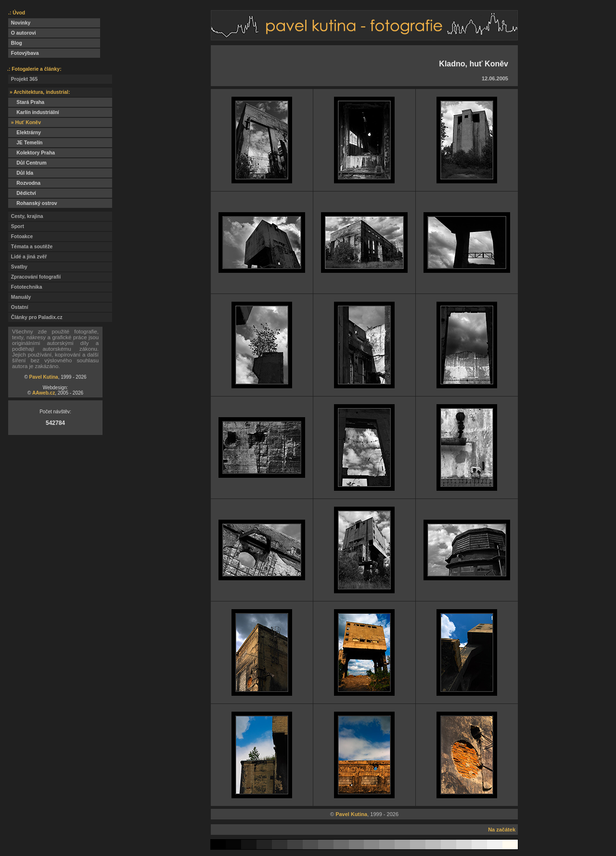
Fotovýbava (24, 53)
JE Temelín (25, 143)
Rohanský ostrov (33, 203)
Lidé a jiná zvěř (27, 257)
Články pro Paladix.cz (35, 317)
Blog (15, 43)
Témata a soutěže (30, 247)
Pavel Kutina (44, 377)
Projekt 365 (23, 79)
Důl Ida (21, 173)
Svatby (18, 267)
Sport (16, 226)
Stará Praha (26, 102)
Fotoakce (20, 236)
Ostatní (18, 307)
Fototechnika (25, 287)
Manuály (19, 297)
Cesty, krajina (26, 216)
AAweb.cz (44, 393)
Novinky (19, 23)
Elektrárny (25, 133)
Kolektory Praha (32, 153)
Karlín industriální (34, 112)
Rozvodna (24, 183)
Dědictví (22, 193)
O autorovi (22, 33)
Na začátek (502, 830)
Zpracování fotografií (34, 277)
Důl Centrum (27, 163)
